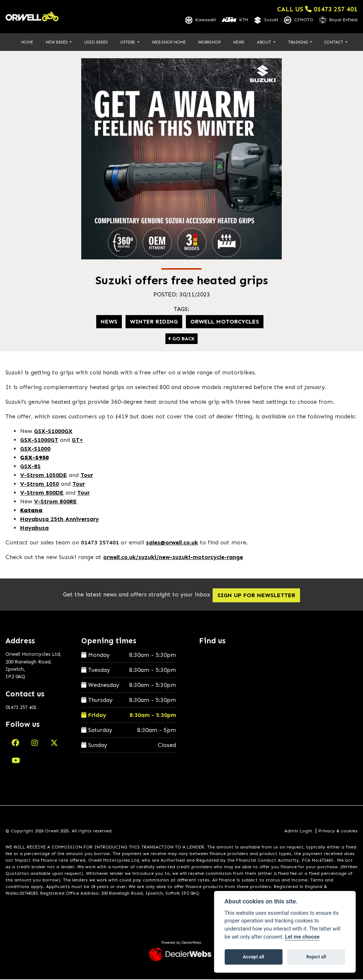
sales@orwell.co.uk (172, 543)
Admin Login (298, 831)
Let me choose (302, 937)
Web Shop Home (169, 42)
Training (298, 42)
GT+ (77, 441)
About (265, 42)
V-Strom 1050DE (44, 476)
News (239, 42)
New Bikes (57, 42)
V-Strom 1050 (40, 485)
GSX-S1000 (35, 449)
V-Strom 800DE (42, 493)
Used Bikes (96, 42)
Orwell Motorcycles (225, 322)
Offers (128, 42)
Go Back (181, 339)
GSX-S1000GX (53, 432)
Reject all (316, 957)
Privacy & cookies (338, 831)
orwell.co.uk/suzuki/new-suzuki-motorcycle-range (173, 558)
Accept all (254, 957)
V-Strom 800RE (55, 502)
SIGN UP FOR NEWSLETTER (261, 596)
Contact (334, 42)
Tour (87, 476)
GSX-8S (30, 467)
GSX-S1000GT (39, 441)
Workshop (209, 42)
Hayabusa (34, 528)
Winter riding (154, 322)
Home (27, 42)
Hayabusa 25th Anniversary (59, 520)
